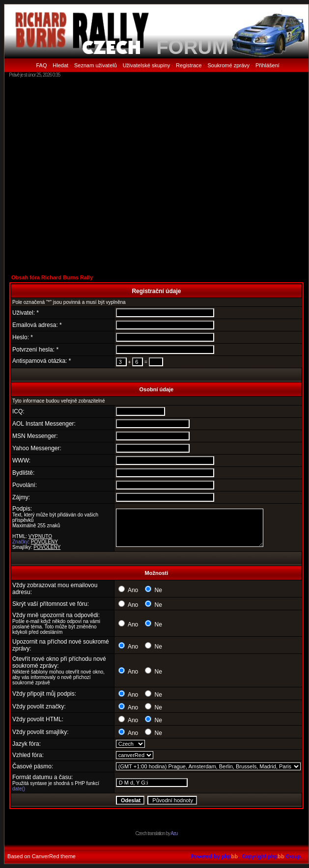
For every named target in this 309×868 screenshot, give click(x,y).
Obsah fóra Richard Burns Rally (52, 277)
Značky (20, 542)
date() (19, 789)
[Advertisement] (92, 176)
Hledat (60, 65)
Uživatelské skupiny (147, 65)
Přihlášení (267, 65)
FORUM (192, 47)
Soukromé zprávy (229, 65)
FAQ (41, 65)
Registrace (189, 65)
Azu (174, 833)
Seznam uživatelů (96, 65)
